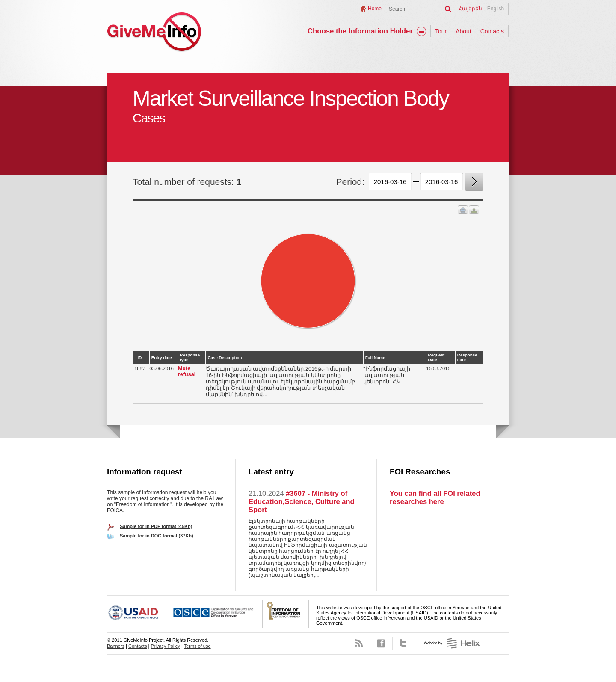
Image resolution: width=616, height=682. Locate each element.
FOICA (286, 614)
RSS (359, 643)
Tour (441, 31)
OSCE (214, 614)
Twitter (404, 643)
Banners (116, 646)
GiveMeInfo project (154, 33)
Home (375, 9)
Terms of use (197, 646)
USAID (136, 614)
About (463, 31)
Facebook (381, 643)
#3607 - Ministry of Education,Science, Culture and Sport (302, 501)
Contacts (492, 31)
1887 (140, 368)
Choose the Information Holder (360, 31)
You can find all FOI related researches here (435, 497)
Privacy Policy (165, 646)
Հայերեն (470, 9)
